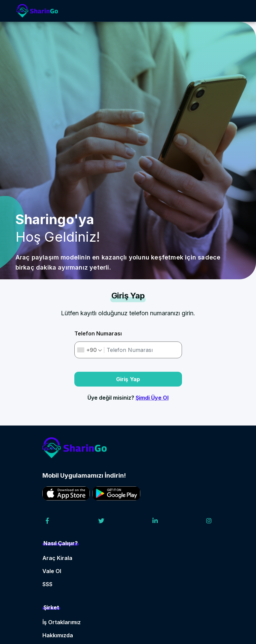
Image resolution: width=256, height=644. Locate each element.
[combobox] (90, 350)
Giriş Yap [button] (128, 379)
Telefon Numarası (98, 333)
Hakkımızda (58, 635)
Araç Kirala (57, 558)
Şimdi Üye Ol (152, 398)
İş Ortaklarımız (62, 622)
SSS (47, 584)
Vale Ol (52, 571)
